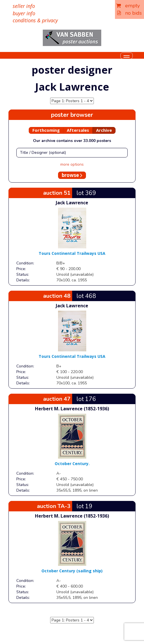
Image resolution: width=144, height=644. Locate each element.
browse (72, 175)
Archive (104, 130)
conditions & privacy (35, 20)
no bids (129, 13)
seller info (24, 6)
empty (128, 6)
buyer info (24, 13)
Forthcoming (46, 130)
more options (72, 164)
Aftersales (78, 130)
